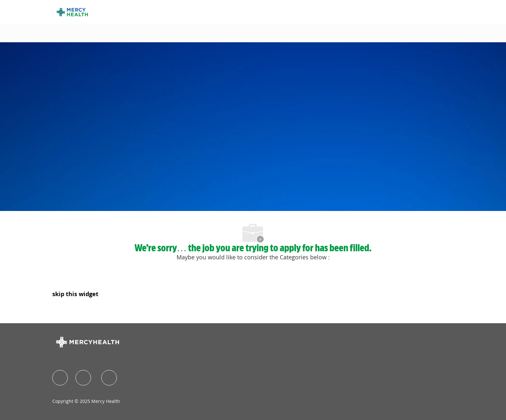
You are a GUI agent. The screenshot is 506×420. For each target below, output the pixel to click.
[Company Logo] (72, 11)
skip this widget (75, 294)
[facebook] (60, 378)
